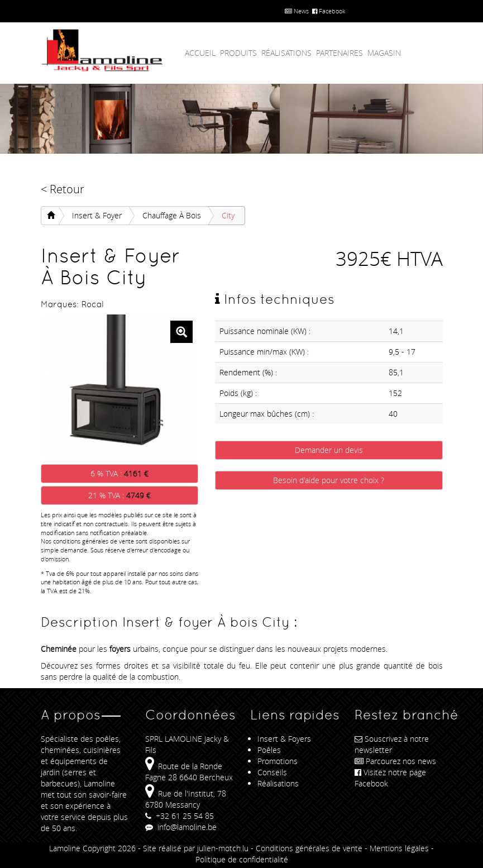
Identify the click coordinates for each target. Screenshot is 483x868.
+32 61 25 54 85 (180, 816)
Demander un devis (329, 450)
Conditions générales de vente (309, 848)
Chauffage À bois (172, 215)
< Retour (63, 189)
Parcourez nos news (395, 761)
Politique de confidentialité (242, 859)
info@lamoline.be (181, 827)
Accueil (200, 53)
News (297, 11)
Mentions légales (399, 848)
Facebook (329, 11)
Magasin (384, 53)
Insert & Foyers (284, 739)
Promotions (278, 761)
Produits (238, 53)
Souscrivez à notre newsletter (392, 744)
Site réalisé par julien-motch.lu (196, 848)
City (228, 215)
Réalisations (286, 53)
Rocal (93, 304)
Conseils (272, 772)
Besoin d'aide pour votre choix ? (329, 480)
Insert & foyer (97, 215)
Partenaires (339, 53)
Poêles (269, 750)
